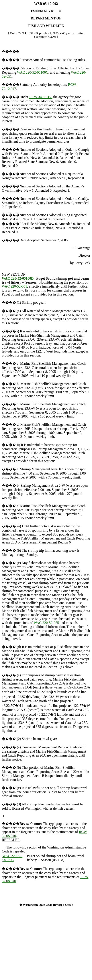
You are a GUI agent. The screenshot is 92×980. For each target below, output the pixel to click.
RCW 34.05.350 (41, 97)
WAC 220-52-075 (46, 623)
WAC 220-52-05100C (33, 72)
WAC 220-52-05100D (18, 278)
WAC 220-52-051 (14, 286)
